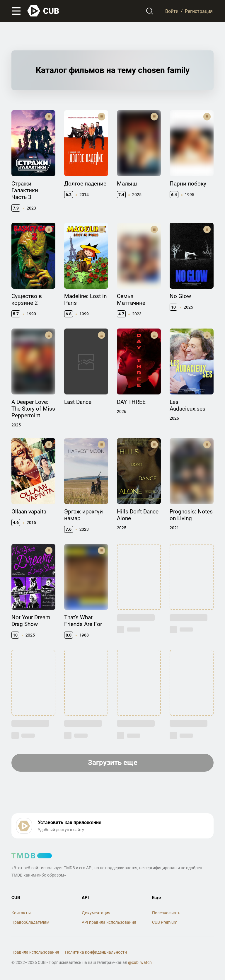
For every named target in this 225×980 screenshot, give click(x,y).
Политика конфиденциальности (96, 952)
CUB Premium (165, 922)
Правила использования (35, 952)
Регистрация (199, 11)
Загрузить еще (113, 763)
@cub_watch (140, 962)
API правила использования (109, 922)
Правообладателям (30, 922)
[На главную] (43, 11)
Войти (172, 11)
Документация (96, 913)
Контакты (21, 913)
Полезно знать (166, 913)
